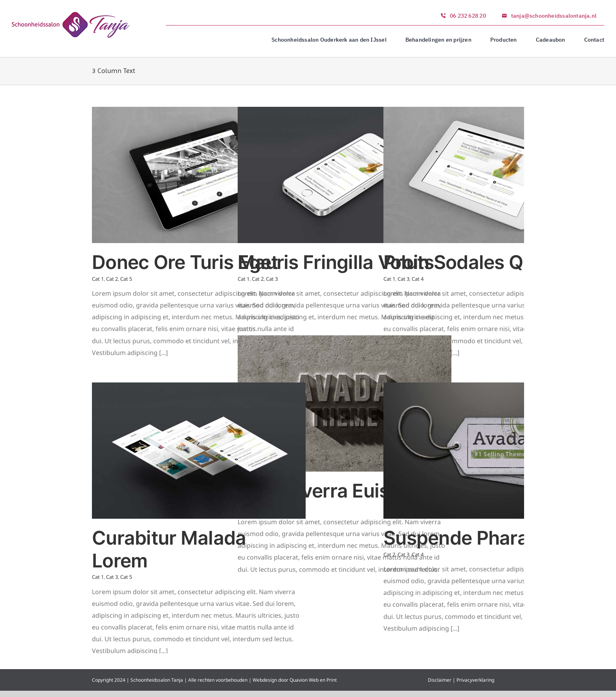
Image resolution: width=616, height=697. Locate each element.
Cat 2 (112, 279)
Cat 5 (126, 279)
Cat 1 (98, 279)
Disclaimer (440, 680)
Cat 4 (418, 279)
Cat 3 (272, 279)
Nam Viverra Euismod (333, 491)
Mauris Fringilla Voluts (336, 262)
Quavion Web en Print (313, 680)
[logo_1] (71, 15)
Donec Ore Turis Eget (185, 262)
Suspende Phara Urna (479, 538)
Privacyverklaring (475, 680)
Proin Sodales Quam (472, 262)
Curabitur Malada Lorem (169, 549)
